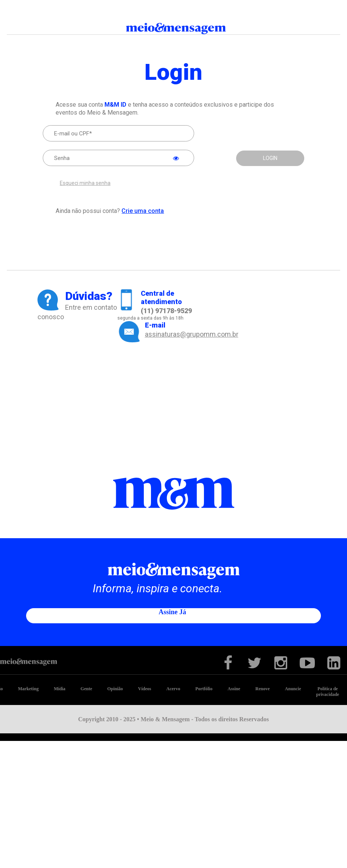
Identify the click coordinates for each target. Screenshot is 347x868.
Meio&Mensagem (174, 29)
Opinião (115, 689)
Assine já (172, 612)
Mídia (60, 689)
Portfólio (204, 689)
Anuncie (293, 689)
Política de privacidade (328, 692)
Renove (263, 689)
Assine (234, 689)
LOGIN (270, 158)
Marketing (28, 689)
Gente (86, 689)
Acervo (173, 689)
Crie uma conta (143, 211)
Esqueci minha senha (85, 183)
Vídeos (145, 689)
